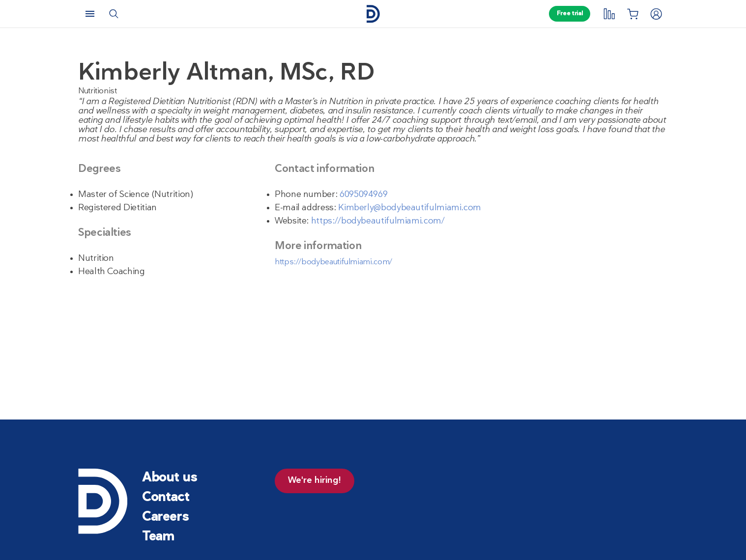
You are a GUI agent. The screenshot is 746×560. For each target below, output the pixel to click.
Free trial (570, 14)
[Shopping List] (632, 14)
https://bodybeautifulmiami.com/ (378, 221)
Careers (165, 518)
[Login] (656, 14)
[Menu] (90, 14)
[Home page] (373, 14)
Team (158, 537)
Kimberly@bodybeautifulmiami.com (410, 208)
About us (170, 478)
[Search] (114, 14)
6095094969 (363, 195)
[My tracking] (609, 14)
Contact (166, 498)
